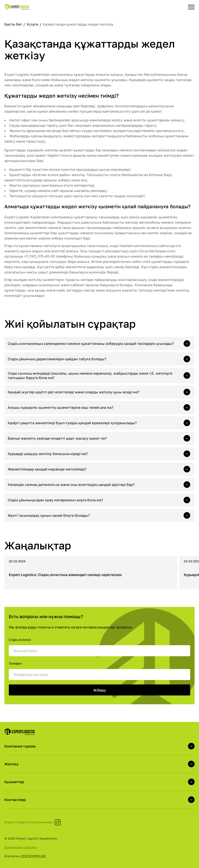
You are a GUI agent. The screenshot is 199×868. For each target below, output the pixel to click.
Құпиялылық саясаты (21, 847)
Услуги (33, 24)
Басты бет (14, 24)
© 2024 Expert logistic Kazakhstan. (31, 838)
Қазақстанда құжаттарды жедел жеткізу (78, 24)
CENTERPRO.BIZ (33, 856)
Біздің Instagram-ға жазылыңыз (33, 822)
